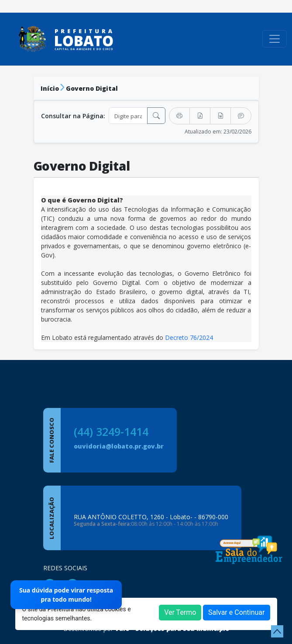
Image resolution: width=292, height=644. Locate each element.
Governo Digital (92, 88)
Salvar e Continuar (237, 612)
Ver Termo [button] (180, 612)
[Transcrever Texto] (241, 116)
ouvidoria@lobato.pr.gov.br (119, 446)
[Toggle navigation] (275, 39)
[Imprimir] (179, 116)
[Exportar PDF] (200, 116)
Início (50, 88)
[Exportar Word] (220, 116)
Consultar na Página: (73, 116)
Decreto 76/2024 (189, 337)
